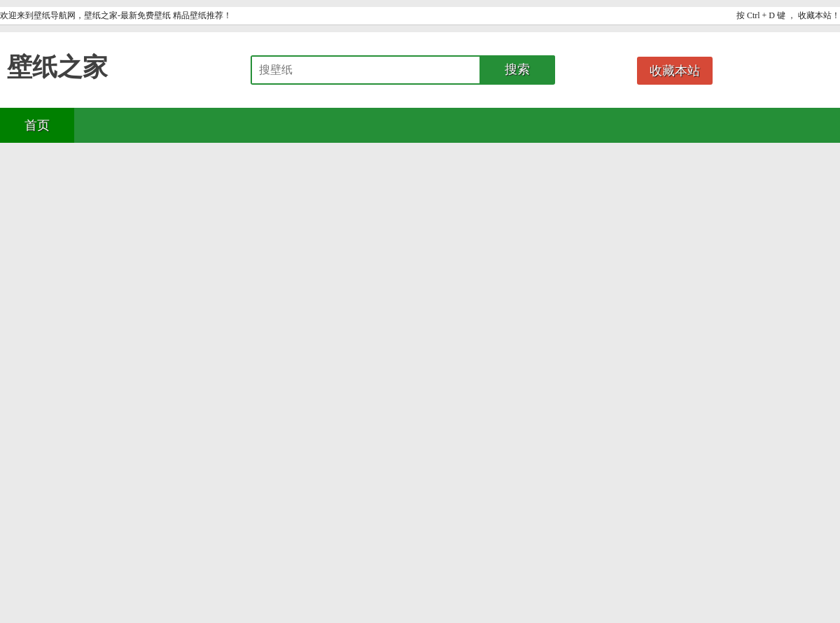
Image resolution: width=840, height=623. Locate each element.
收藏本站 (675, 71)
